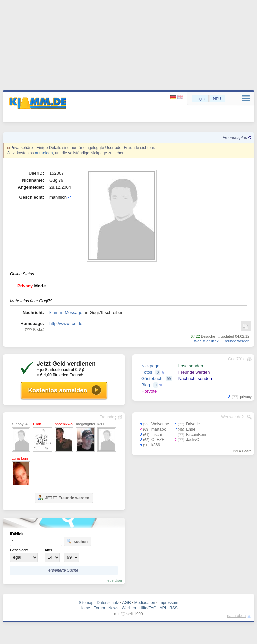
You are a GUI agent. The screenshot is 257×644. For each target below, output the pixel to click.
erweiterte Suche (63, 570)
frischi (156, 435)
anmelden (44, 153)
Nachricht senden (195, 378)
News (113, 608)
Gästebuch (152, 378)
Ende (191, 429)
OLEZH (158, 440)
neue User (114, 580)
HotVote (149, 391)
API (163, 608)
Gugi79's (236, 359)
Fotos (147, 372)
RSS (174, 608)
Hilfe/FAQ (148, 608)
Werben (129, 608)
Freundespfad (237, 138)
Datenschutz (108, 603)
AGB (126, 603)
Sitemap (86, 603)
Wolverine (160, 424)
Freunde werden (236, 341)
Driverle (193, 424)
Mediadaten (145, 603)
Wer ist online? (206, 341)
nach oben (236, 616)
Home (85, 608)
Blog (146, 385)
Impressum (168, 603)
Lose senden (191, 366)
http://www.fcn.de (66, 324)
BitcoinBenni (197, 435)
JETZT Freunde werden (63, 498)
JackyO (193, 440)
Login (200, 99)
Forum (99, 608)
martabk (158, 429)
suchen (77, 541)
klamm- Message (66, 312)
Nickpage (150, 366)
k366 (156, 445)
